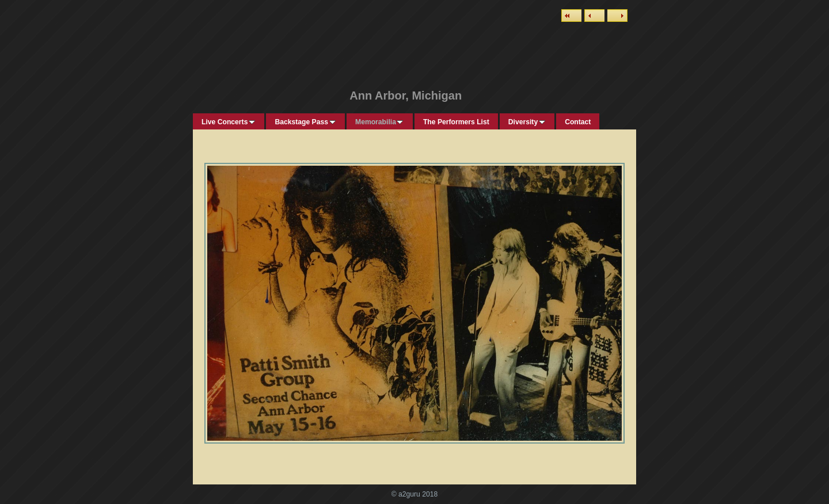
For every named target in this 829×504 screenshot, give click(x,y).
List (571, 16)
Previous (594, 16)
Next (617, 16)
